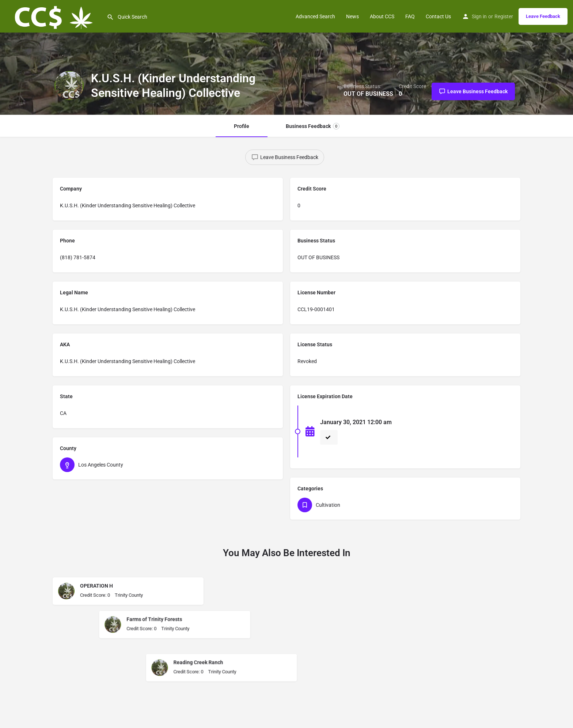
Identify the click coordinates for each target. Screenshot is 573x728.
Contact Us (438, 16)
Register (504, 16)
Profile (242, 126)
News (352, 16)
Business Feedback (313, 126)
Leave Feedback (543, 16)
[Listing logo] (69, 86)
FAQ (410, 16)
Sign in (479, 16)
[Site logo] (53, 16)
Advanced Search (315, 16)
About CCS (382, 16)
